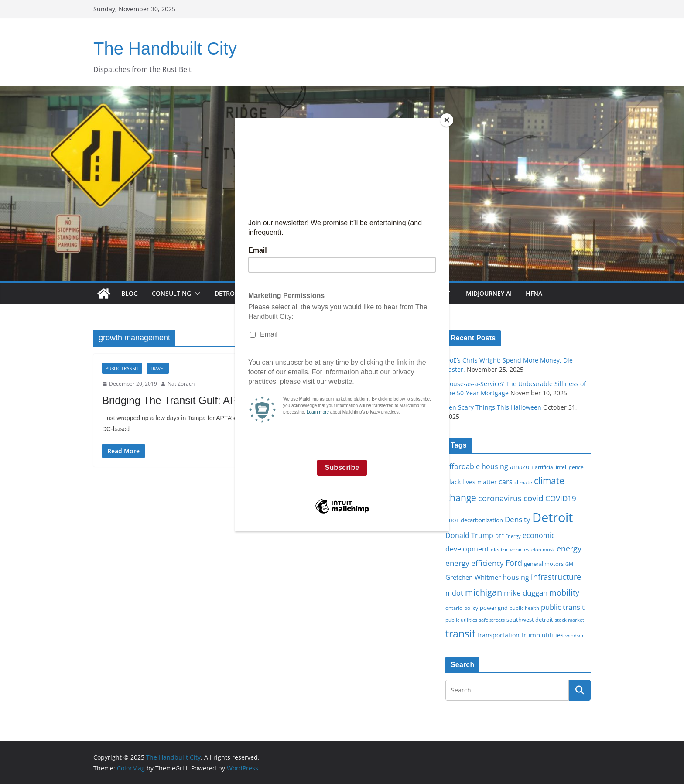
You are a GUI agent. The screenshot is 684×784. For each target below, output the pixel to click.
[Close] (447, 120)
